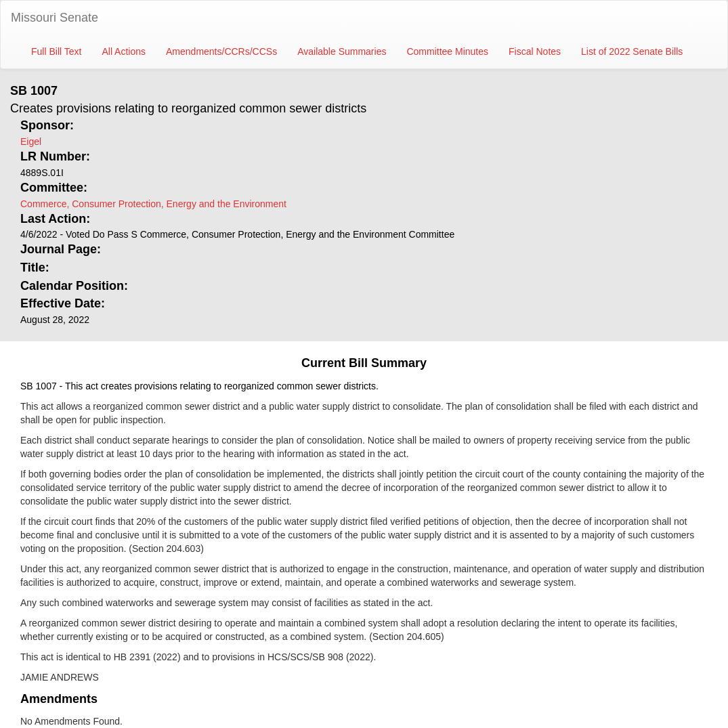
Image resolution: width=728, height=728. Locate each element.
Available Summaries (342, 51)
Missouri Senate (55, 18)
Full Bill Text (56, 51)
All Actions (124, 51)
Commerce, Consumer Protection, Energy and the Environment (153, 204)
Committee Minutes (447, 51)
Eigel (31, 142)
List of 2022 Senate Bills (632, 51)
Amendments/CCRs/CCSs (221, 51)
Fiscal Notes (535, 51)
